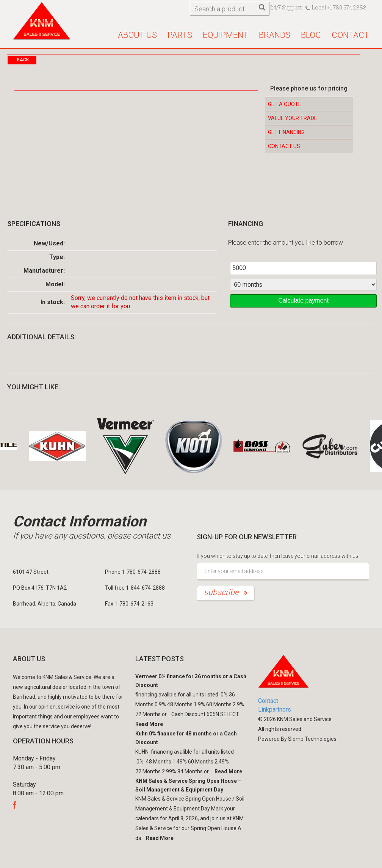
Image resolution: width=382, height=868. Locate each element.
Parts (180, 35)
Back (23, 60)
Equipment (225, 35)
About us (137, 35)
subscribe (226, 592)
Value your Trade (293, 118)
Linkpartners (275, 710)
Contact (350, 35)
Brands (275, 35)
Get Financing (286, 132)
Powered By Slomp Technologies (297, 739)
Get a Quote (285, 104)
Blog (311, 35)
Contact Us (284, 146)
